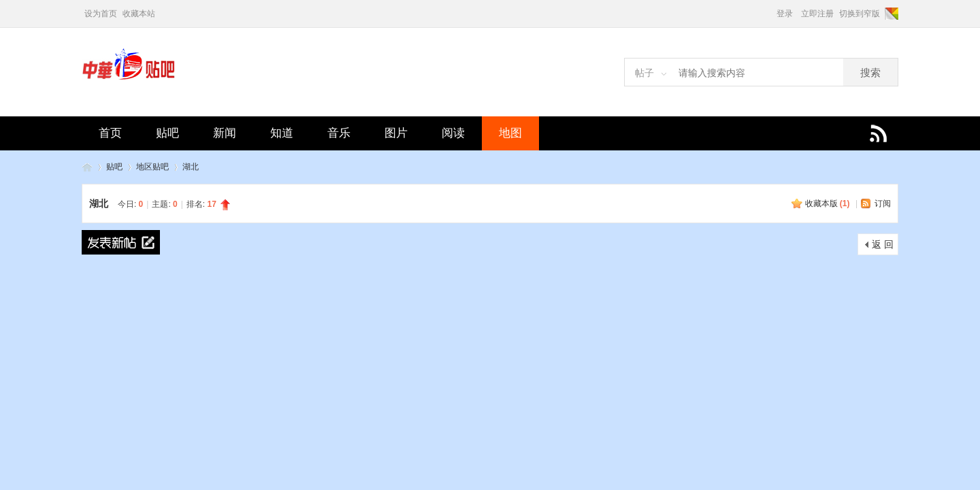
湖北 (191, 167)
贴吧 (167, 133)
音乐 (339, 133)
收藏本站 (139, 14)
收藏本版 (828, 203)
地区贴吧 (152, 167)
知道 (282, 133)
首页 (110, 133)
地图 (510, 133)
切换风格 (891, 14)
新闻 (225, 133)
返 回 (883, 244)
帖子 (644, 73)
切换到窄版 (860, 14)
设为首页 (101, 14)
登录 (785, 14)
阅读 (453, 133)
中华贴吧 (87, 167)
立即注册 (817, 14)
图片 (396, 133)
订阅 (883, 203)
